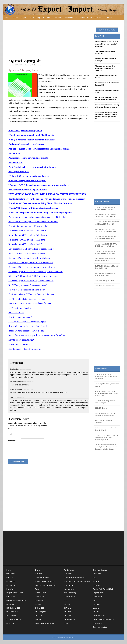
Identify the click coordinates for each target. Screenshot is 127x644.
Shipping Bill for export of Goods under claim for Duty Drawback (106, 99)
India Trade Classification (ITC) (46, 585)
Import (15, 18)
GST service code (12, 612)
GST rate (96, 612)
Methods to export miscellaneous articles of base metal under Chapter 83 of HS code (106, 393)
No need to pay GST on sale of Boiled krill (27, 231)
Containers (97, 585)
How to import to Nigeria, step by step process (107, 385)
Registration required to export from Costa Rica (29, 326)
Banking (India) (11, 585)
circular (67, 623)
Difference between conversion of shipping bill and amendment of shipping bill (106, 44)
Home (7, 18)
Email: (10, 434)
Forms (37, 589)
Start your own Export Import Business (77, 581)
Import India (97, 574)
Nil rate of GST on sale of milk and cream (27, 290)
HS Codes (39, 604)
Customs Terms (69, 597)
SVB (95, 600)
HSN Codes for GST (13, 608)
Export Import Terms (42, 578)
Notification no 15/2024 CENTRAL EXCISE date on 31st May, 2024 (106, 216)
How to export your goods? (20, 317)
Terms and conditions (100, 627)
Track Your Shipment (100, 570)
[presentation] (26, 453)
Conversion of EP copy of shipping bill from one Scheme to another (107, 106)
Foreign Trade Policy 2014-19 (103, 589)
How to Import (69, 585)
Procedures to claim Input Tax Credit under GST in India (33, 222)
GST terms (68, 616)
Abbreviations (11, 574)
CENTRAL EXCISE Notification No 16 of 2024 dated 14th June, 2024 (107, 208)
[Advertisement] (49, 39)
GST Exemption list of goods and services (27, 299)
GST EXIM (39, 616)
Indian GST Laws (16, 313)
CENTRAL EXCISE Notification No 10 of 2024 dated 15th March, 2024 (107, 252)
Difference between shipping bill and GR (106, 77)
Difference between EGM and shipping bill (105, 53)
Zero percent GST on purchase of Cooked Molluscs (31, 263)
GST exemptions (41, 612)
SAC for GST (40, 608)
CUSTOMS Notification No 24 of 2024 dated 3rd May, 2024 (107, 267)
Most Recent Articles (102, 201)
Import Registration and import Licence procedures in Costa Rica (37, 335)
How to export (69, 589)
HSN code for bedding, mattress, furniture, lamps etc (105, 402)
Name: (10, 428)
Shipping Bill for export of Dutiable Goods (107, 91)
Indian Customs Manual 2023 (91, 18)
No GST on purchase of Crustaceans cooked (28, 285)
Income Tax (10, 589)
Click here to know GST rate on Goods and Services (31, 294)
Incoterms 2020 (71, 18)
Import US (10, 578)
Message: (12, 440)
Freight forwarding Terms (15, 593)
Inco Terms (39, 574)
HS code (96, 581)
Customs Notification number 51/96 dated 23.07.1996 (106, 429)
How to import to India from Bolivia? (25, 349)
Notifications (39, 600)
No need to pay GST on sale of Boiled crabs (28, 235)
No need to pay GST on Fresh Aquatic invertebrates (31, 281)
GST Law (67, 604)
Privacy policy (98, 623)
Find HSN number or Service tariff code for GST (30, 303)
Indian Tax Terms (99, 616)
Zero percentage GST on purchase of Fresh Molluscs (31, 249)
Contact (109, 18)
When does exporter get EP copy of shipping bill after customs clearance (107, 68)
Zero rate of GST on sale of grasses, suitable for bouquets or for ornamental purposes (106, 437)
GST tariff (67, 612)
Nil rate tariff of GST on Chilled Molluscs (27, 253)
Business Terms (41, 593)
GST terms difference (13, 619)
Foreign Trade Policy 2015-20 (45, 581)
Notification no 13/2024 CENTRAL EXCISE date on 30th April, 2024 (106, 230)
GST (66, 600)
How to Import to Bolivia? (20, 344)
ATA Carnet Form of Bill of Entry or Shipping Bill (107, 84)
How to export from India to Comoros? (104, 422)
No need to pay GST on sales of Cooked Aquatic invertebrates (35, 272)
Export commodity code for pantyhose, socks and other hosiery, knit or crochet (106, 377)
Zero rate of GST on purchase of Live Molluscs (29, 258)
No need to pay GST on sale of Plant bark (27, 240)
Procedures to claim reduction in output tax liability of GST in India (38, 217)
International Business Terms (16, 600)
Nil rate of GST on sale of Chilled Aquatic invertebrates (33, 276)
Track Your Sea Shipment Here (105, 286)
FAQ (95, 578)
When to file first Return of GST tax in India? (28, 226)
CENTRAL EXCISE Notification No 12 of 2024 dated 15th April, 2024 (107, 238)
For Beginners (36, 65)
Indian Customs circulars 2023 (103, 619)
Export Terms (40, 597)
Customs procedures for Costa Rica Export (27, 322)
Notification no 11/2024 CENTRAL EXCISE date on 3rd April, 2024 (106, 245)
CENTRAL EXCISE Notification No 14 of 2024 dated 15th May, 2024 (107, 223)
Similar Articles (100, 36)
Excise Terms (98, 597)
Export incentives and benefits (74, 578)
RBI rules (58, 18)
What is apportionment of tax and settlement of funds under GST (105, 414)
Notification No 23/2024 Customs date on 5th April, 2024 (105, 274)
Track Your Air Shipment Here (104, 281)
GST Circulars (11, 616)
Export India (68, 574)
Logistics (96, 608)
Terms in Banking (70, 593)
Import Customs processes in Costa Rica (26, 331)
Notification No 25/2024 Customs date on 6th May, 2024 (105, 260)
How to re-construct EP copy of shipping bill (106, 60)
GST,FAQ (96, 604)
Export (24, 18)
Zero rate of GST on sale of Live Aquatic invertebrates (32, 267)
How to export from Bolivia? (21, 340)
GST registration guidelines (20, 308)
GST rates (47, 18)
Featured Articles (101, 369)
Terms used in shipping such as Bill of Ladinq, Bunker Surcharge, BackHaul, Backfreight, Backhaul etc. (106, 116)
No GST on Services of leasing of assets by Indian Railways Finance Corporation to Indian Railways (106, 447)
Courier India (11, 623)
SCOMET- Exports (101, 408)
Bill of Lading (35, 18)
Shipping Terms (98, 593)
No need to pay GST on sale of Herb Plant (27, 244)
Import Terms (11, 597)
